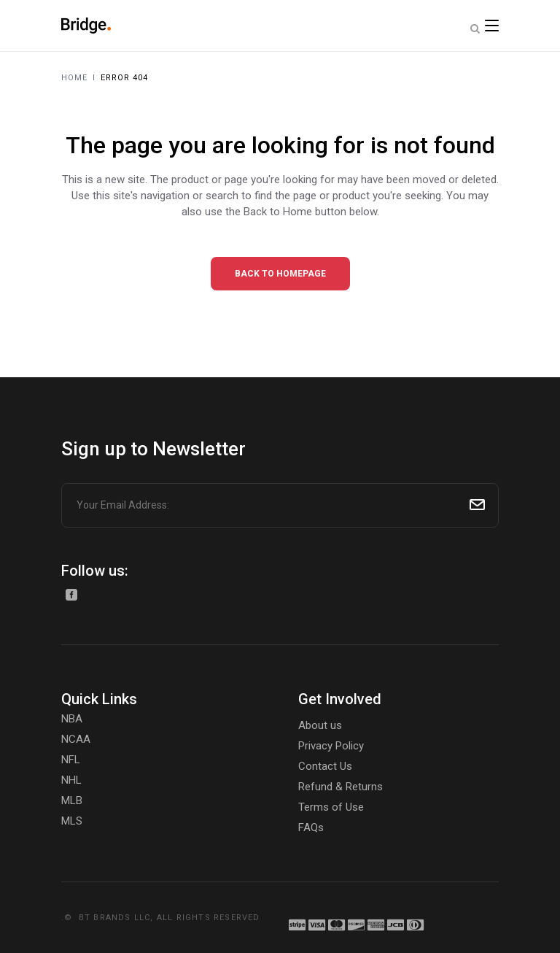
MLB (72, 800)
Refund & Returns (341, 787)
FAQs (311, 827)
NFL (71, 760)
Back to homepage (280, 274)
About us (320, 725)
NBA (72, 719)
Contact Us (325, 766)
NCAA (76, 739)
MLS (72, 821)
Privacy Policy (331, 746)
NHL (71, 780)
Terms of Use (331, 807)
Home (74, 78)
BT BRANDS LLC (115, 918)
